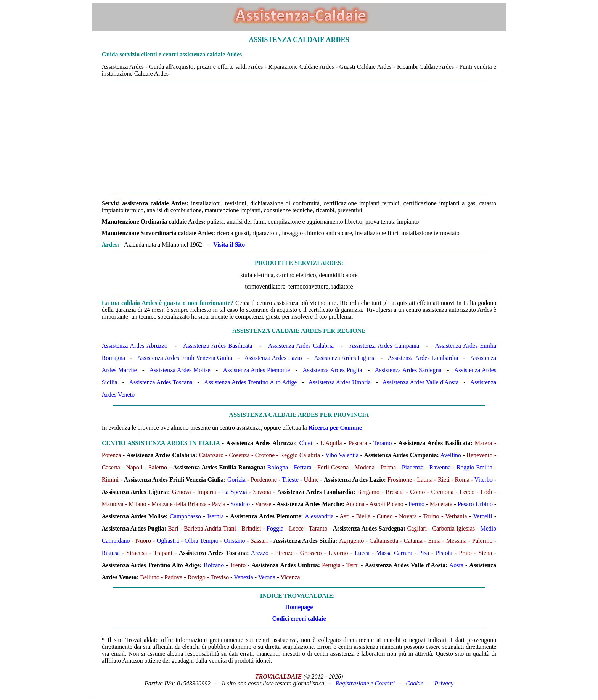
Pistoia (444, 553)
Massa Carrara (394, 553)
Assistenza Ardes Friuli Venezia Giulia (185, 358)
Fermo (416, 504)
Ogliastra (168, 541)
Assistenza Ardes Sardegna (408, 370)
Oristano (234, 541)
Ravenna (440, 467)
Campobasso (185, 516)
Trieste (290, 480)
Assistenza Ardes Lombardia (423, 358)
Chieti (306, 443)
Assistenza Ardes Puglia (332, 370)
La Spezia (235, 492)
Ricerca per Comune (335, 428)
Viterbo (484, 480)
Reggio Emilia (474, 467)
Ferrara (302, 467)
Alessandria (319, 516)
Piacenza (413, 467)
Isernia (215, 516)
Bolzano (214, 565)
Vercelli (483, 516)
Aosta (456, 565)
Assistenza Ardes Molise (180, 370)
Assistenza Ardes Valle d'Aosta (421, 382)
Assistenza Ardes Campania (384, 346)
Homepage (299, 607)
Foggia (275, 528)
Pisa (424, 553)
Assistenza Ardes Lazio (273, 358)
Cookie (415, 683)
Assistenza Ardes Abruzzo (135, 346)
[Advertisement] (299, 139)
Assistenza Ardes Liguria (345, 358)
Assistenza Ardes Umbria (340, 382)
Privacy (444, 683)
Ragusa (111, 553)
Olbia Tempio (202, 541)
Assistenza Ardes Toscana (161, 382)
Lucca (362, 553)
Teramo (383, 443)
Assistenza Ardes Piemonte (257, 370)
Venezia (244, 577)
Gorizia (236, 480)
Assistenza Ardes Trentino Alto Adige (250, 382)
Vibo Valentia (342, 455)
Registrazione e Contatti (365, 683)
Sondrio (240, 504)
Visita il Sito (229, 244)
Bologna (278, 467)
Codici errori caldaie (299, 619)
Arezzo (260, 553)
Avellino (451, 455)
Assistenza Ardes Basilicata (218, 346)
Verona (267, 577)
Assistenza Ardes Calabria (301, 346)
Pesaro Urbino (475, 504)
